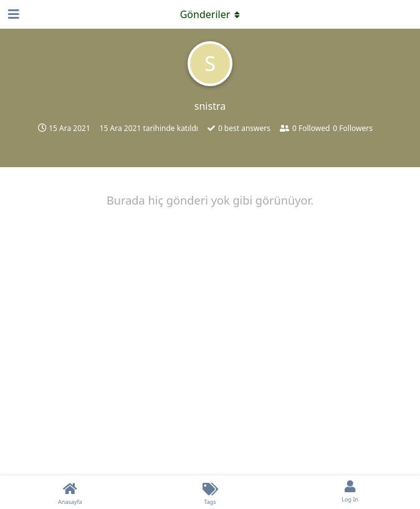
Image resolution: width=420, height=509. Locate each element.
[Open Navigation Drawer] (12, 14)
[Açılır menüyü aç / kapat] (210, 14)
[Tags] (210, 492)
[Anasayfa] (70, 492)
